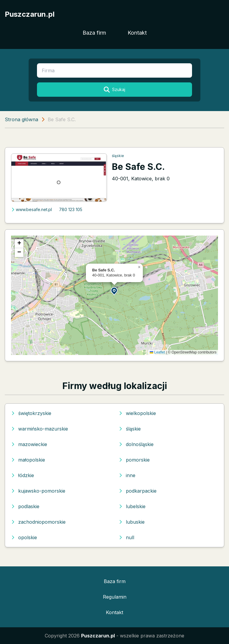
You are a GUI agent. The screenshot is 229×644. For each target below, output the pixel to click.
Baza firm (94, 33)
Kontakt (137, 33)
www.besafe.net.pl (31, 209)
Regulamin (115, 597)
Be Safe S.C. (138, 167)
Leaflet (157, 352)
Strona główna (21, 119)
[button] (114, 291)
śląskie (118, 156)
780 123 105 (71, 209)
